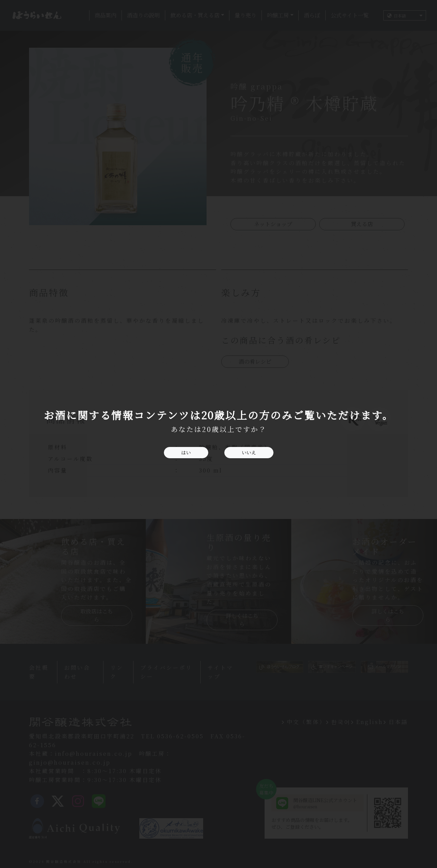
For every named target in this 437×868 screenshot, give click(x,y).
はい (186, 452)
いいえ (249, 452)
